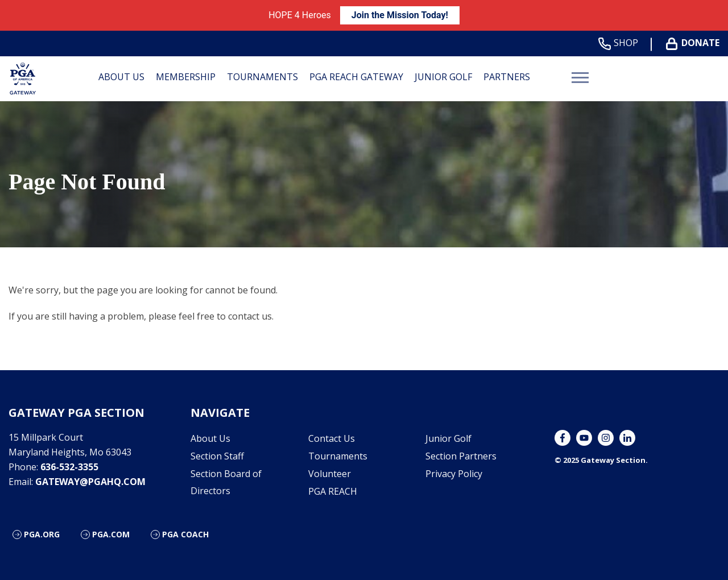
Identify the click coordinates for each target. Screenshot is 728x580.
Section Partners (461, 456)
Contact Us (332, 438)
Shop (621, 43)
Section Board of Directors (226, 482)
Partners (507, 77)
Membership (186, 77)
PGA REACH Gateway (356, 77)
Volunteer (330, 474)
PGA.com (111, 534)
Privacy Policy (454, 474)
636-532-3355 (69, 467)
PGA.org (42, 534)
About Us (121, 77)
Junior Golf (443, 77)
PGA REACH (333, 491)
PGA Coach (185, 534)
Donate (695, 43)
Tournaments (262, 77)
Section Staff (217, 456)
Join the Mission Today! (400, 15)
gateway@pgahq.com (90, 482)
